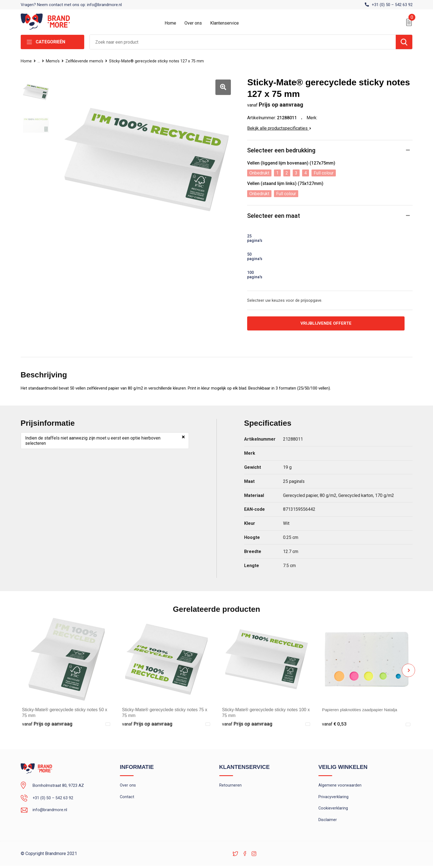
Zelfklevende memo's (86, 61)
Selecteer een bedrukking (281, 150)
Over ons (193, 23)
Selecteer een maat (274, 216)
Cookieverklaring (333, 810)
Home (170, 23)
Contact (127, 798)
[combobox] (243, 42)
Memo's (53, 61)
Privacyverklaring (333, 798)
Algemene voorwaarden (340, 786)
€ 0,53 (334, 724)
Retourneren (230, 786)
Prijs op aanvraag (47, 724)
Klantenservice (225, 23)
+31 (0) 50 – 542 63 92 (392, 5)
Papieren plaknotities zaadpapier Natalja (361, 710)
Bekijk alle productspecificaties (279, 128)
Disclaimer (328, 822)
